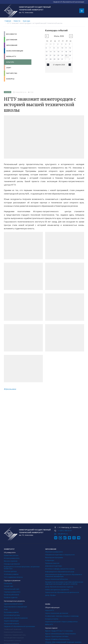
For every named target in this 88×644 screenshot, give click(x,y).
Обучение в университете (54, 552)
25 (66, 55)
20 (47, 55)
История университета (12, 558)
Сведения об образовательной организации (19, 626)
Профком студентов (11, 597)
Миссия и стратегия (11, 561)
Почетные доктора (10, 571)
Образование (12, 45)
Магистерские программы (54, 558)
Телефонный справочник (13, 629)
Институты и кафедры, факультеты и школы (60, 569)
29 (47, 44)
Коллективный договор (12, 615)
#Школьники (10, 389)
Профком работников (11, 595)
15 (54, 52)
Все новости (11, 34)
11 (66, 48)
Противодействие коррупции (14, 638)
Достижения (12, 40)
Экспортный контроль (12, 624)
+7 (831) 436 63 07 (65, 531)
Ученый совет (9, 586)
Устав (6, 609)
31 (62, 59)
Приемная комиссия (52, 563)
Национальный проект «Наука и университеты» (61, 622)
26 (70, 55)
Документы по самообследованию (16, 618)
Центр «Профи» (50, 595)
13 (47, 52)
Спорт (9, 68)
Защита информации (11, 621)
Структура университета (12, 592)
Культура (26, 21)
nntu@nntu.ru (63, 534)
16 (58, 52)
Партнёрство (12, 73)
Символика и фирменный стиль (15, 635)
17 (62, 52)
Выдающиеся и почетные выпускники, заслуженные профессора (22, 568)
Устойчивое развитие (11, 574)
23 (58, 55)
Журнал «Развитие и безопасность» (57, 639)
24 (62, 55)
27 (47, 59)
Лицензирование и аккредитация (15, 607)
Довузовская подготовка (53, 566)
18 (66, 52)
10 (62, 48)
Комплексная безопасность (13, 632)
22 (54, 55)
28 (51, 59)
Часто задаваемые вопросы (13, 577)
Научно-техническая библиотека (56, 579)
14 (51, 52)
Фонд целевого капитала (12, 641)
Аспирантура (50, 560)
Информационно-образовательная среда (60, 572)
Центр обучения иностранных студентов (59, 587)
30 (51, 44)
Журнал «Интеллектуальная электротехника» (61, 634)
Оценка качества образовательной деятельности (62, 592)
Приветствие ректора (11, 555)
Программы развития (11, 612)
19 (70, 52)
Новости (17, 21)
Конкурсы (10, 79)
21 (51, 55)
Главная (8, 21)
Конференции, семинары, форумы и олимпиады (62, 616)
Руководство (8, 583)
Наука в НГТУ (49, 610)
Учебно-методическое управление (57, 590)
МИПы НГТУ (49, 624)
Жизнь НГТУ (11, 56)
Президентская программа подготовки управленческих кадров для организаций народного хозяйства (64, 583)
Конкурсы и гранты (52, 619)
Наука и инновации (15, 51)
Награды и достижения (12, 564)
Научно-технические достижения (57, 613)
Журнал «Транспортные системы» (57, 636)
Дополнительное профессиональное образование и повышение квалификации (64, 575)
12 (70, 48)
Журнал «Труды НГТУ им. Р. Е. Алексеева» (59, 631)
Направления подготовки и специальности (60, 555)
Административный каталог (13, 604)
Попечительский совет (12, 589)
